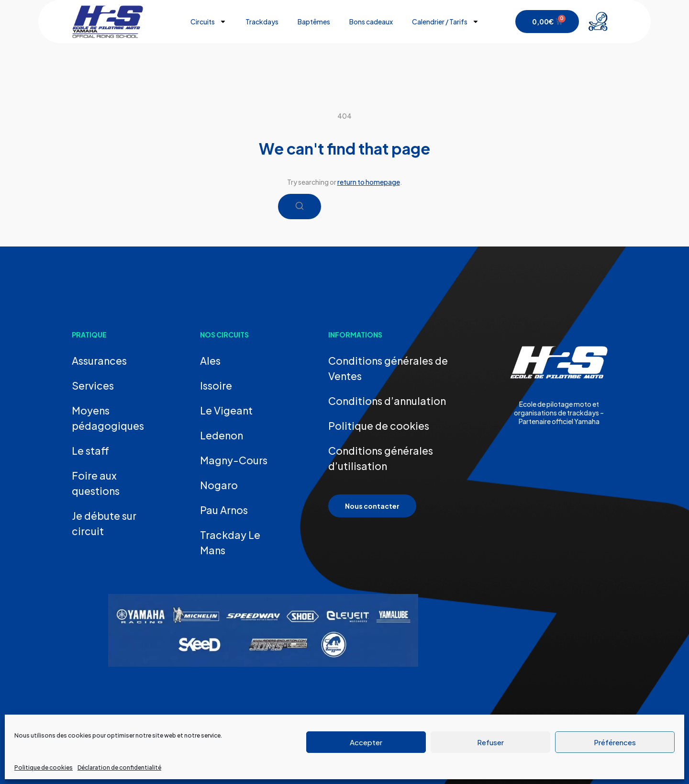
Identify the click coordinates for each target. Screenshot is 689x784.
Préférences (615, 742)
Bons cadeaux (371, 22)
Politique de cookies (44, 767)
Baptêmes (314, 22)
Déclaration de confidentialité (119, 767)
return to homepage (369, 182)
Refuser (490, 742)
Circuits (208, 22)
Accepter (366, 742)
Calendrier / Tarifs (445, 22)
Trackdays (262, 22)
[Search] (300, 207)
